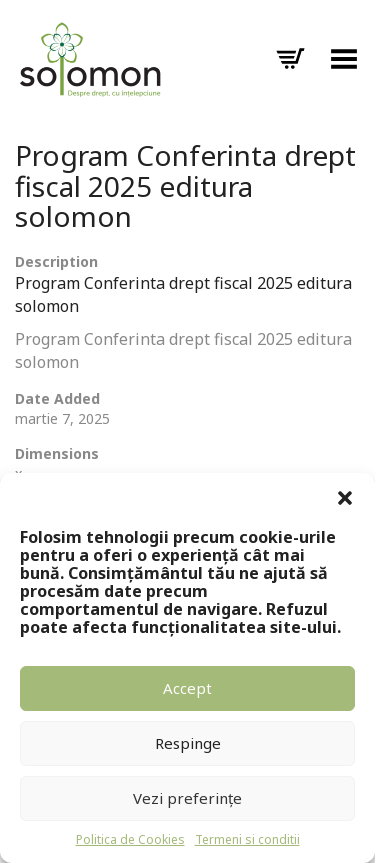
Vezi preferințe (187, 798)
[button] (345, 498)
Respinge (188, 743)
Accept (187, 688)
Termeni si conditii (247, 839)
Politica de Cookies (130, 839)
